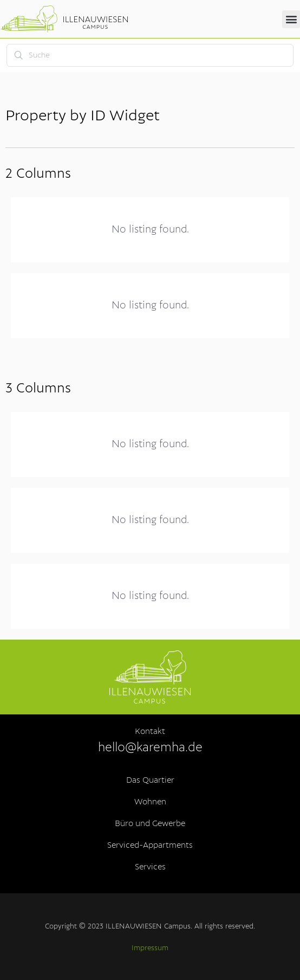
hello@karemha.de (150, 748)
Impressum (150, 948)
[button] (291, 19)
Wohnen (150, 802)
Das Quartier (150, 781)
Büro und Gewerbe (150, 824)
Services (150, 867)
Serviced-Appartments (150, 846)
